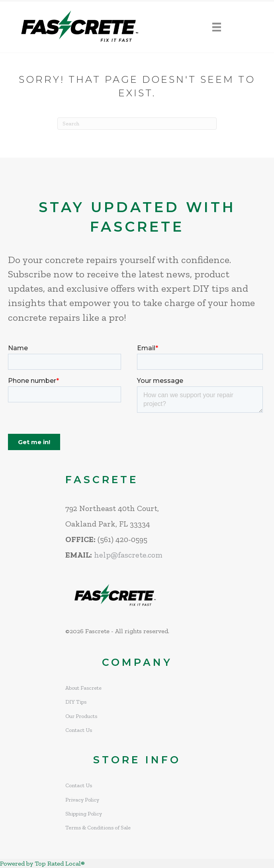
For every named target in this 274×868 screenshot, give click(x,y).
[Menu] (217, 27)
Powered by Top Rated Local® (42, 863)
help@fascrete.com (128, 555)
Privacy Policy (82, 800)
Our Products (81, 716)
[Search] (137, 124)
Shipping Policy (84, 814)
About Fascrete (83, 688)
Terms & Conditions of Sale (98, 828)
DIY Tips (76, 702)
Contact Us (79, 730)
